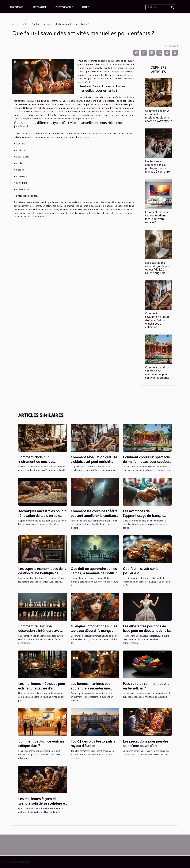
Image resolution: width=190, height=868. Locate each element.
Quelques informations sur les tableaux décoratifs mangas (94, 628)
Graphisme (16, 7)
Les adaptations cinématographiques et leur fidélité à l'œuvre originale (158, 268)
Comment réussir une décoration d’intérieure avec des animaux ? (40, 630)
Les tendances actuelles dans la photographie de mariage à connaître (157, 166)
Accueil (16, 24)
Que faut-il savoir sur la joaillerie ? (141, 571)
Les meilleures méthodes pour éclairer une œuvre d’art (42, 686)
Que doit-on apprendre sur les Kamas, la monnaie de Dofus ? (94, 571)
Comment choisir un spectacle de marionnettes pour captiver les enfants (157, 372)
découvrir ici (71, 104)
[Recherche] (160, 7)
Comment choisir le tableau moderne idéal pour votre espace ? (157, 217)
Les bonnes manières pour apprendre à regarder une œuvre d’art (91, 688)
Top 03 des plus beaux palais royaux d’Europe (93, 743)
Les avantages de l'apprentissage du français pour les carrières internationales (143, 518)
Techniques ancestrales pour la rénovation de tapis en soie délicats (42, 515)
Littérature (39, 7)
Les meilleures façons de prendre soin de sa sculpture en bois (43, 803)
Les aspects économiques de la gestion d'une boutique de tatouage (42, 573)
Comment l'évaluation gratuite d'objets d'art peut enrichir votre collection (157, 320)
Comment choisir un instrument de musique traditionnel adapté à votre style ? (158, 116)
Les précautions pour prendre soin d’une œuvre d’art (146, 743)
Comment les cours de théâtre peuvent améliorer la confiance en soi (95, 515)
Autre (85, 7)
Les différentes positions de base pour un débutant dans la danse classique (146, 630)
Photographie (64, 7)
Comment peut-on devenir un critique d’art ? (41, 743)
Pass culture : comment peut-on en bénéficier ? (147, 686)
